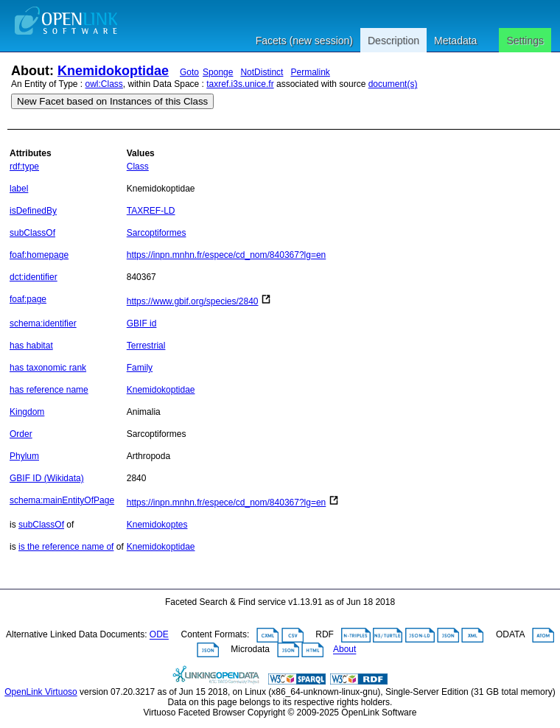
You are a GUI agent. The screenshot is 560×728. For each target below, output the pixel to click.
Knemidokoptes (157, 525)
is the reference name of (66, 547)
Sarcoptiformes (157, 233)
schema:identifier (43, 323)
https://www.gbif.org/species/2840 (193, 301)
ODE (159, 635)
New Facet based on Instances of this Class (112, 101)
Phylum (24, 456)
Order (21, 434)
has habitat (31, 346)
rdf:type (24, 167)
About (344, 650)
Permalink (310, 72)
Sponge (218, 72)
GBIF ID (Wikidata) (47, 478)
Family (140, 368)
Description (393, 41)
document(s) (393, 84)
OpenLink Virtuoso (41, 692)
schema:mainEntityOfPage (62, 500)
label (19, 189)
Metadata (455, 41)
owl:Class (104, 84)
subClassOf (32, 233)
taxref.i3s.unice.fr (240, 84)
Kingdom (27, 412)
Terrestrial (146, 346)
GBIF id (142, 323)
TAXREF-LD (151, 211)
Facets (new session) (304, 41)
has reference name (49, 390)
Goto (189, 72)
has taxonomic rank (48, 368)
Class (138, 167)
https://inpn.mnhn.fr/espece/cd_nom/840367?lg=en (227, 255)
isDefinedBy (33, 211)
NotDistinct (262, 72)
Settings (525, 41)
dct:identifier (34, 277)
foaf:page (28, 299)
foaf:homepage (39, 255)
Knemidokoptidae (113, 71)
